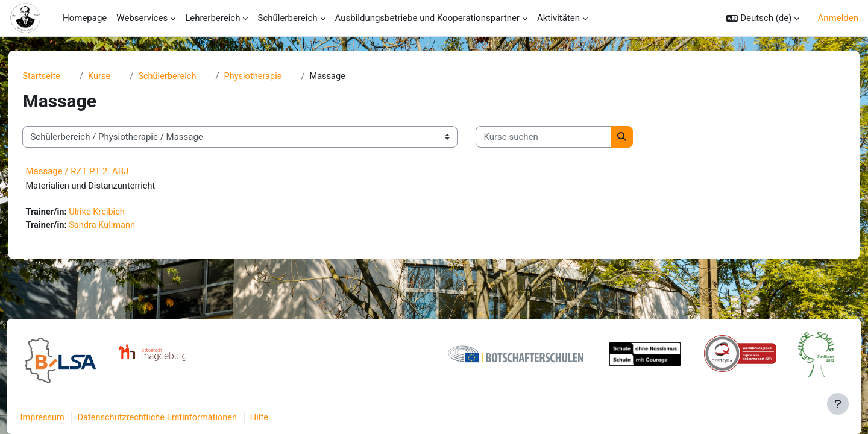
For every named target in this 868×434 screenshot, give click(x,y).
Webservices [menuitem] (142, 18)
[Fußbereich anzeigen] (838, 404)
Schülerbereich (190, 77)
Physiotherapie (278, 77)
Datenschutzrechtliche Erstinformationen (184, 418)
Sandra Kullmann (124, 227)
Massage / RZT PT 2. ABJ (97, 172)
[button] (763, 18)
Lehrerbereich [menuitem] (212, 18)
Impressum (65, 418)
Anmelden (838, 18)
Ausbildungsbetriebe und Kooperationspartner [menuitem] (427, 18)
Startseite (62, 77)
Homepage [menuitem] (85, 18)
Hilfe (288, 418)
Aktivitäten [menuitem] (558, 18)
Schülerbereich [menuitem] (287, 18)
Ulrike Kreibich (119, 213)
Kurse (121, 77)
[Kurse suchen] (564, 138)
